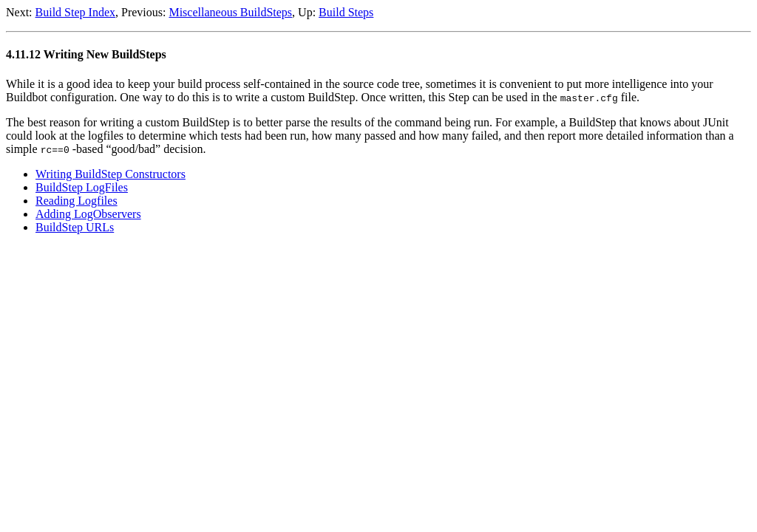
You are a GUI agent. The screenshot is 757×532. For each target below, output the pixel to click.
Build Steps (346, 12)
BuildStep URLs (75, 227)
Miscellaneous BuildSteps (230, 12)
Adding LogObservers (88, 214)
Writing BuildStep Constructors (111, 174)
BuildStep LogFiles (82, 187)
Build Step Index (75, 12)
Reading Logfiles (77, 201)
